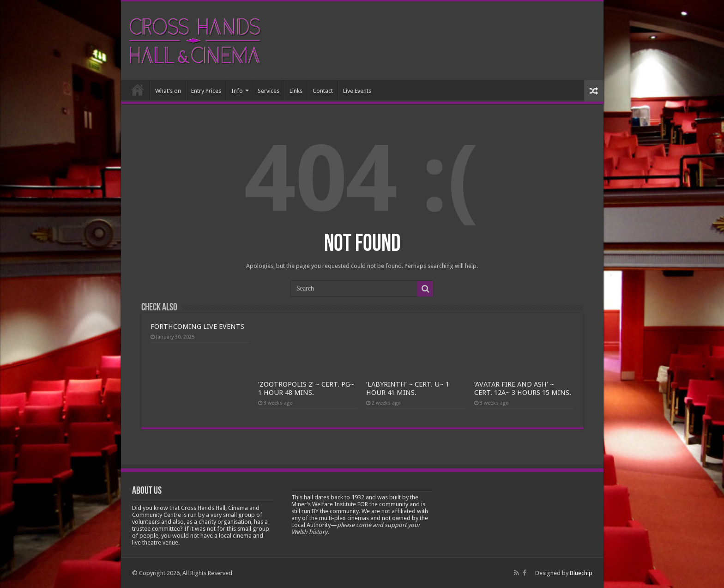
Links (296, 91)
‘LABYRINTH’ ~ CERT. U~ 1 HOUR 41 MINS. (408, 388)
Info (237, 91)
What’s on (168, 91)
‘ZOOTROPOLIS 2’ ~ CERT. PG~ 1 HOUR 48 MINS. (306, 388)
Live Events (357, 91)
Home (138, 90)
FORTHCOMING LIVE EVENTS (197, 327)
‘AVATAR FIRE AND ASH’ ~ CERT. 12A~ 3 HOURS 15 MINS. (523, 388)
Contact (323, 91)
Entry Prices (206, 91)
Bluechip (581, 573)
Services (268, 91)
